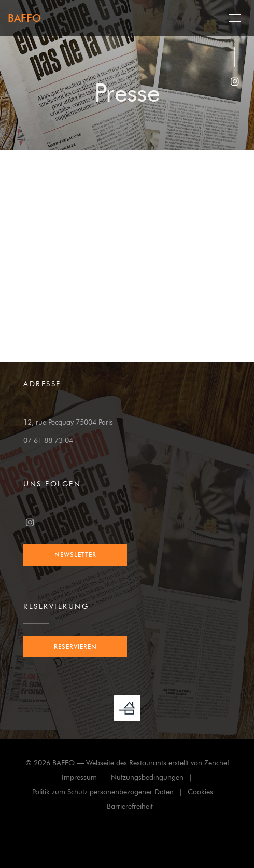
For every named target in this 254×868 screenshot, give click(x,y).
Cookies (207, 794)
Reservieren (75, 646)
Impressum (86, 779)
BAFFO (24, 18)
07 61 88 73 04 (48, 440)
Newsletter (75, 555)
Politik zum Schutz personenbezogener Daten (110, 794)
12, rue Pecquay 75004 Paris (68, 422)
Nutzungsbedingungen (154, 779)
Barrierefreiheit (130, 808)
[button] (235, 18)
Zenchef (217, 763)
